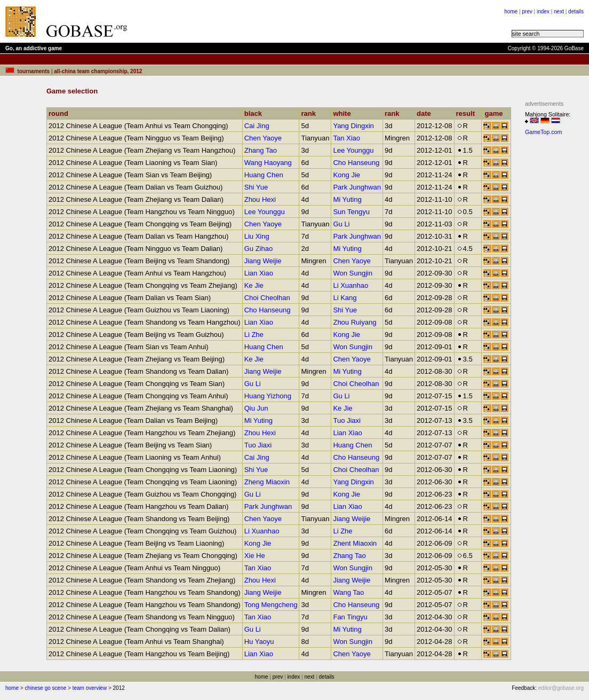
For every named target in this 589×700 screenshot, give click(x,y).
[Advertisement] (557, 300)
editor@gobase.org (561, 688)
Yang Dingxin (353, 126)
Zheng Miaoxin (267, 482)
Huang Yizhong (268, 396)
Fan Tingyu (350, 617)
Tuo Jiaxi (347, 420)
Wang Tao (348, 592)
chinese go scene (45, 688)
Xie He (255, 556)
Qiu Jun (256, 408)
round (61, 113)
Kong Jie (347, 175)
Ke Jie (254, 285)
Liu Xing (257, 236)
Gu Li (341, 224)
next (559, 11)
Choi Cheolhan (267, 298)
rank (311, 113)
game (496, 113)
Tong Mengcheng (271, 605)
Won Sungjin (352, 273)
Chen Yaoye (263, 138)
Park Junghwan (357, 187)
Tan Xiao (347, 138)
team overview (90, 688)
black (256, 113)
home (511, 11)
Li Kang (345, 298)
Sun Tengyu (351, 212)
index (543, 11)
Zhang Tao (261, 150)
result (468, 113)
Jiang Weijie (263, 261)
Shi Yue (256, 187)
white (344, 113)
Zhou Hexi (260, 199)
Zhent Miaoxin (355, 543)
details (576, 11)
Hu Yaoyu (259, 642)
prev (527, 11)
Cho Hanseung (356, 163)
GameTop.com (543, 132)
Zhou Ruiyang (355, 322)
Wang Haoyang (268, 163)
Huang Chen (264, 175)
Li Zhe (254, 335)
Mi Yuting (347, 199)
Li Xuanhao (351, 285)
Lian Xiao (259, 273)
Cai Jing (257, 126)
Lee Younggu (353, 150)
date (426, 113)
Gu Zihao (258, 249)
